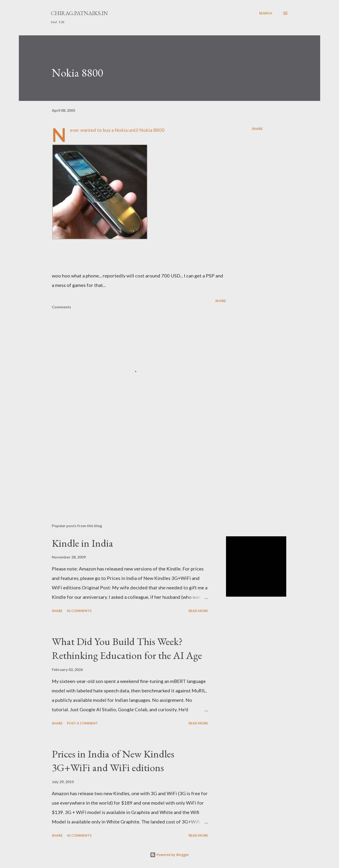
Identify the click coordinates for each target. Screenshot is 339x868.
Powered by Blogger (169, 855)
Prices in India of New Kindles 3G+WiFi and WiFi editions (113, 761)
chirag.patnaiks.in (79, 13)
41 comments (79, 835)
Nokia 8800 (77, 73)
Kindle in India (83, 543)
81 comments (79, 611)
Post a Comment (82, 723)
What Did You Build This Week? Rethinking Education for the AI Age (127, 648)
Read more (198, 611)
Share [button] (257, 129)
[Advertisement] (131, 465)
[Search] (266, 13)
